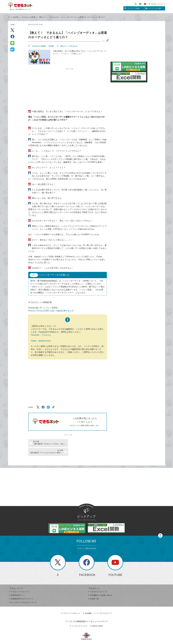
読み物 (16, 17)
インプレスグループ (103, 604)
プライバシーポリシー (71, 604)
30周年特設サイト (17, 586)
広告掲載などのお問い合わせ (100, 586)
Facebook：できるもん (41, 335)
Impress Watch (97, 617)
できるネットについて (157, 4)
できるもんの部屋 (28, 17)
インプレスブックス (79, 617)
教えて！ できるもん (69, 46)
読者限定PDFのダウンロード (21, 590)
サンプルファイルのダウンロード (23, 593)
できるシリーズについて (19, 583)
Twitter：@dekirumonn (41, 341)
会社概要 (87, 604)
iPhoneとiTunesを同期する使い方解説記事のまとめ (51, 311)
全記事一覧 (93, 590)
